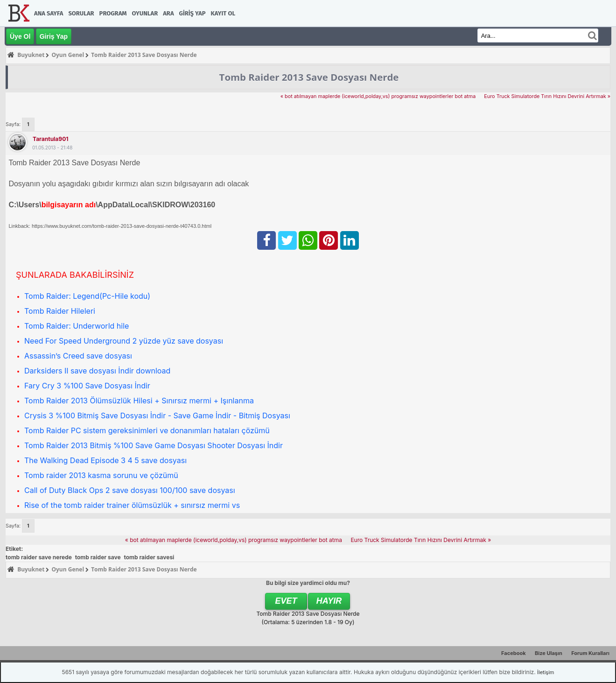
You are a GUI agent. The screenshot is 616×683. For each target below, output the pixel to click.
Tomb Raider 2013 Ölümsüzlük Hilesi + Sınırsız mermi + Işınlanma (139, 401)
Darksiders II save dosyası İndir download (97, 371)
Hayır (329, 601)
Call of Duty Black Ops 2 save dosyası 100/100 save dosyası (130, 490)
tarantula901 (50, 139)
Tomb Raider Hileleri (60, 311)
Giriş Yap (192, 13)
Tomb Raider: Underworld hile (77, 326)
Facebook (514, 653)
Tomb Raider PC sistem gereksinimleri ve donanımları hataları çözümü (147, 430)
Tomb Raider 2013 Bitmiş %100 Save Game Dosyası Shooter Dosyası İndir (154, 445)
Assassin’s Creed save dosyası (78, 356)
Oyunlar (145, 13)
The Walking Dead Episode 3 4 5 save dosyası (105, 460)
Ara (168, 13)
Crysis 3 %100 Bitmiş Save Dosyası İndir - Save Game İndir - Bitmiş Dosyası (157, 415)
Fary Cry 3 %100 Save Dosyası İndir (87, 386)
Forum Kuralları (590, 653)
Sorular (81, 13)
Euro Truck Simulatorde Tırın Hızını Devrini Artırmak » (546, 96)
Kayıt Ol (223, 13)
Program (113, 13)
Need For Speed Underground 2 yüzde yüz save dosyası (124, 341)
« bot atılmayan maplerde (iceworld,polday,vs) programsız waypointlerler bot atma (378, 96)
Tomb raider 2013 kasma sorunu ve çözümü (101, 475)
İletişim (546, 672)
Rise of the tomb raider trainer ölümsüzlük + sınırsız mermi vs (132, 505)
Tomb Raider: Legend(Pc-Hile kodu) (87, 296)
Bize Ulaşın (549, 653)
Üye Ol (20, 36)
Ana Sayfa (49, 13)
